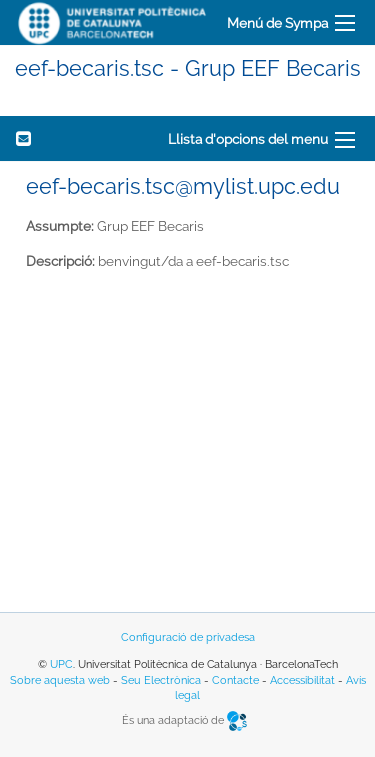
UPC (61, 664)
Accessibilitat (302, 680)
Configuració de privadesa (188, 637)
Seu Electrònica (161, 680)
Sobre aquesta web (60, 680)
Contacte (235, 680)
